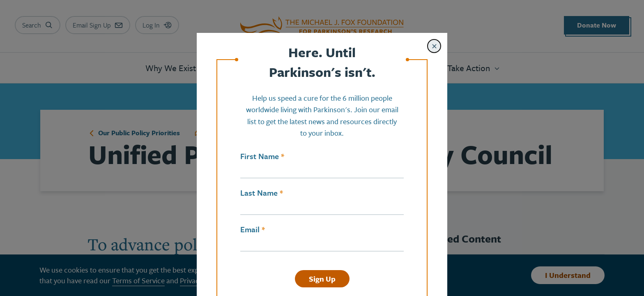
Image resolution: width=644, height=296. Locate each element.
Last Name (259, 193)
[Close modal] (434, 46)
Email (250, 229)
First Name (260, 156)
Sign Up (322, 279)
